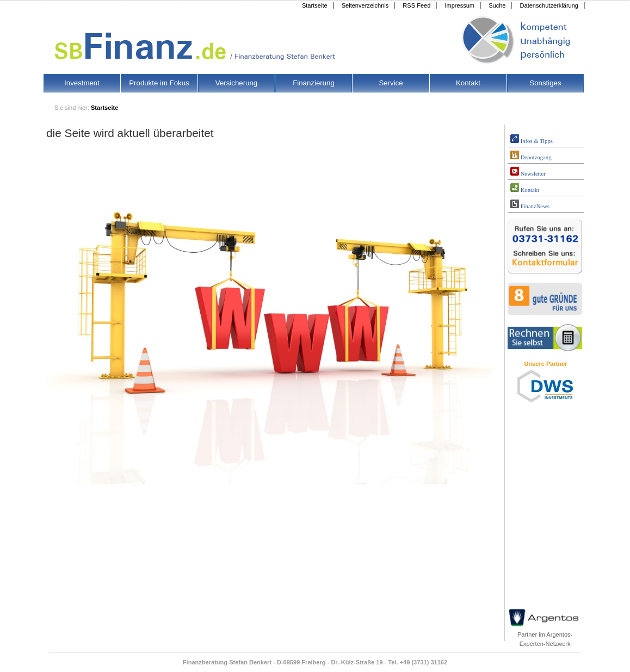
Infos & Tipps (532, 139)
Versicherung (236, 83)
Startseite (315, 5)
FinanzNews (530, 204)
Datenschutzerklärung (549, 5)
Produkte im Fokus (159, 83)
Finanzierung (314, 83)
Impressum (459, 5)
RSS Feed (416, 5)
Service (391, 83)
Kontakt (468, 83)
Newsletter (528, 172)
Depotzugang (531, 155)
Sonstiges (545, 83)
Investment (82, 83)
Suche (497, 5)
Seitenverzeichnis (365, 5)
